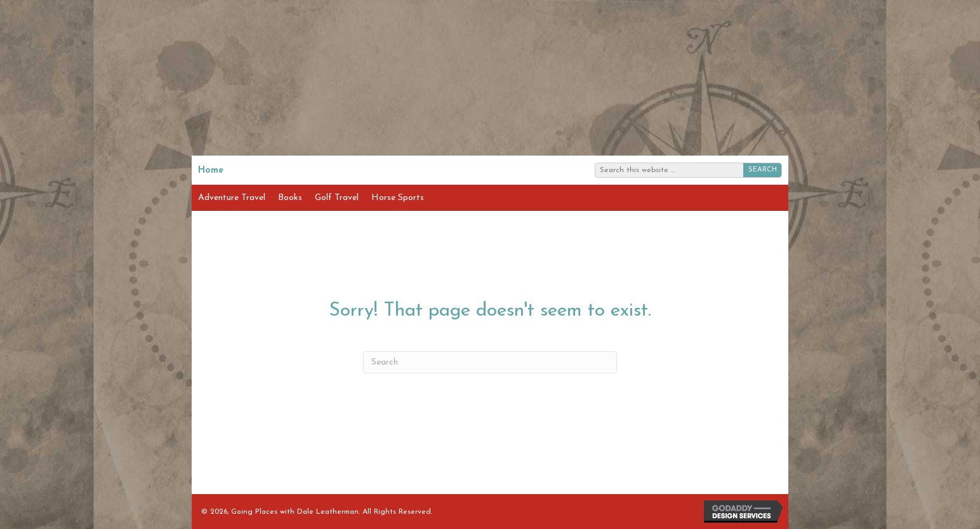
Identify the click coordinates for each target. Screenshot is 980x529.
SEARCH (763, 170)
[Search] (490, 362)
